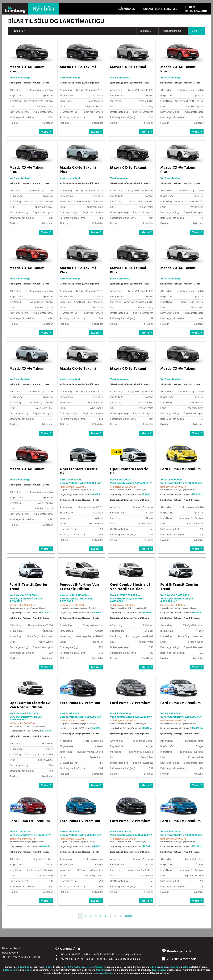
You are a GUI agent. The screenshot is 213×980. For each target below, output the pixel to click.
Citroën (89, 967)
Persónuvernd (10, 953)
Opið (190, 7)
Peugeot (108, 967)
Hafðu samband (196, 11)
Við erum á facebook (179, 959)
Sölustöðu (145, 31)
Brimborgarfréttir (180, 952)
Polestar (99, 967)
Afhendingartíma (171, 31)
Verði (195, 31)
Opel (119, 967)
